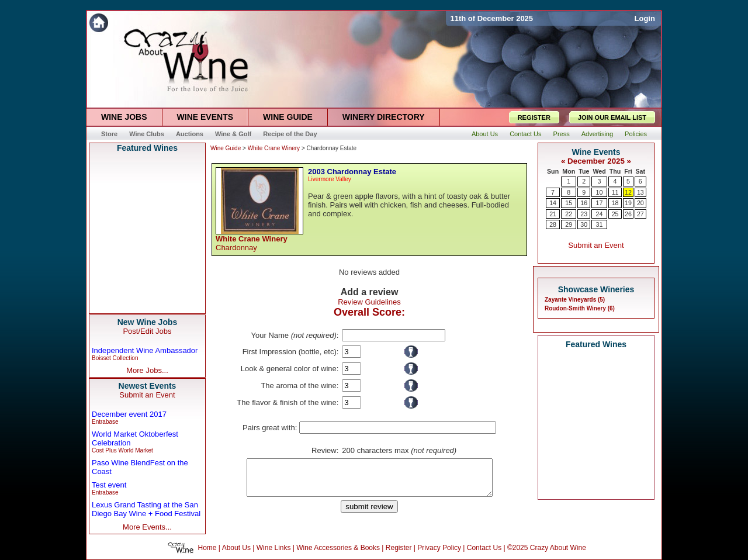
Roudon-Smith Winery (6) (580, 308)
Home (207, 548)
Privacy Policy (439, 548)
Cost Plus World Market (122, 450)
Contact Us (484, 548)
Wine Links (274, 548)
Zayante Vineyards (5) (575, 300)
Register (399, 548)
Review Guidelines (369, 302)
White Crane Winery (274, 148)
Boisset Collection (115, 358)
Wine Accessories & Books (338, 548)
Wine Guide (226, 148)
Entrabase (105, 422)
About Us (236, 548)
